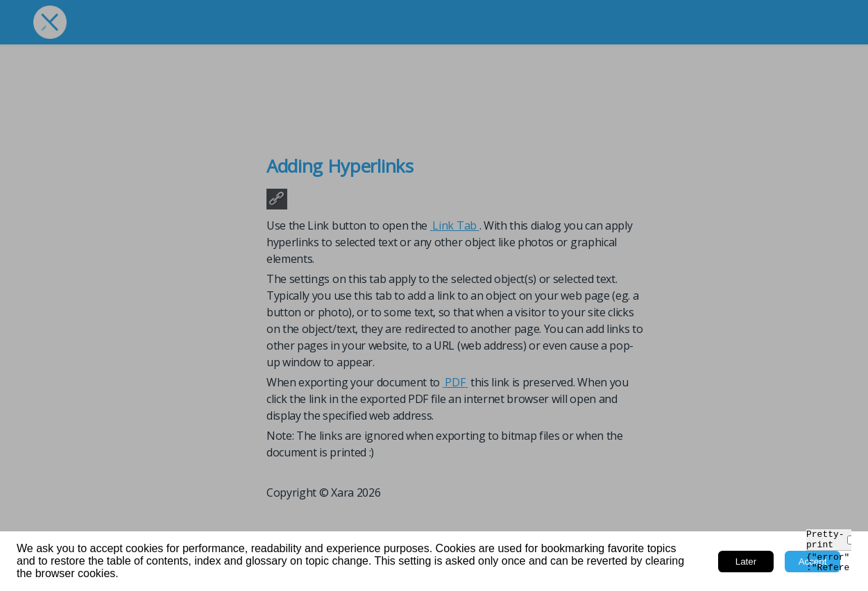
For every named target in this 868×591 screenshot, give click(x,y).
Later (746, 562)
